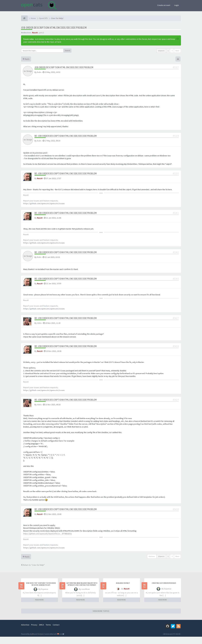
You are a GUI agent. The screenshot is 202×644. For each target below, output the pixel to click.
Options (152, 564)
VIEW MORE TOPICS (101, 618)
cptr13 (41, 33)
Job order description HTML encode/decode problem (54, 28)
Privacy (34, 632)
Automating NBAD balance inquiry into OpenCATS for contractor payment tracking (82, 592)
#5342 (176, 254)
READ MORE (39, 607)
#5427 (176, 321)
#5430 (176, 516)
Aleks (39, 326)
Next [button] (177, 51)
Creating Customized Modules (164, 590)
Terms (48, 632)
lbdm (39, 72)
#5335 (176, 173)
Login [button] (177, 5)
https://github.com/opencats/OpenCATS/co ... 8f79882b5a (47, 541)
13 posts (161, 51)
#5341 (176, 214)
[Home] (24, 18)
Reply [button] (26, 59)
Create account (164, 5)
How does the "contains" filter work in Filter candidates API (41, 591)
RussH (35, 33)
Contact (56, 632)
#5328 (176, 136)
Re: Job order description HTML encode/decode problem (66, 136)
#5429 (176, 405)
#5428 (176, 350)
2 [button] (172, 51)
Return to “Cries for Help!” (33, 572)
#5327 (176, 67)
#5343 (176, 281)
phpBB (32, 641)
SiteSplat (40, 641)
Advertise (25, 632)
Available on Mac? (123, 590)
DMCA (42, 632)
